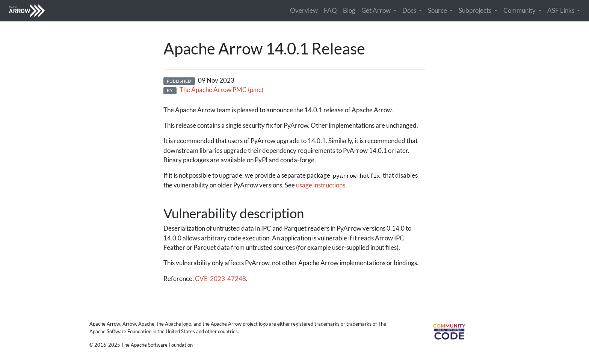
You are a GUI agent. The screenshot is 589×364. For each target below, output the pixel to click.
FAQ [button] (330, 11)
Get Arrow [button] (377, 11)
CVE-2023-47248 (220, 279)
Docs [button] (410, 11)
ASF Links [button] (561, 11)
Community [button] (520, 11)
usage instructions (321, 185)
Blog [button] (349, 11)
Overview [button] (304, 11)
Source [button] (438, 11)
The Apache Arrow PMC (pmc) (221, 90)
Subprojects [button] (476, 11)
